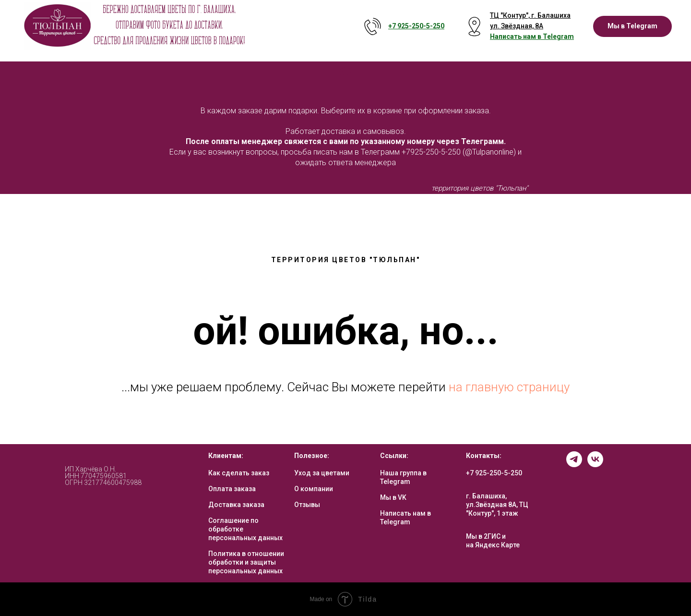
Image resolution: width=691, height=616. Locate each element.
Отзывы (307, 505)
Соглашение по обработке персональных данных (245, 529)
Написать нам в (516, 36)
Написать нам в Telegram (405, 518)
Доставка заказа (236, 505)
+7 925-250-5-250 (494, 473)
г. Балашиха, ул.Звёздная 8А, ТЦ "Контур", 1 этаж (497, 505)
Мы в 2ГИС (483, 536)
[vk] (595, 465)
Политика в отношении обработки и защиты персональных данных (246, 562)
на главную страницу (509, 387)
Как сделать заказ (239, 473)
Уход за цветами (322, 473)
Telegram (558, 36)
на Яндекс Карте (493, 545)
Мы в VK (393, 497)
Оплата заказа (232, 489)
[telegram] (574, 465)
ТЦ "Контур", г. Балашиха (530, 15)
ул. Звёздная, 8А (517, 26)
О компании (314, 489)
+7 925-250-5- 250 (416, 26)
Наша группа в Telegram (403, 477)
